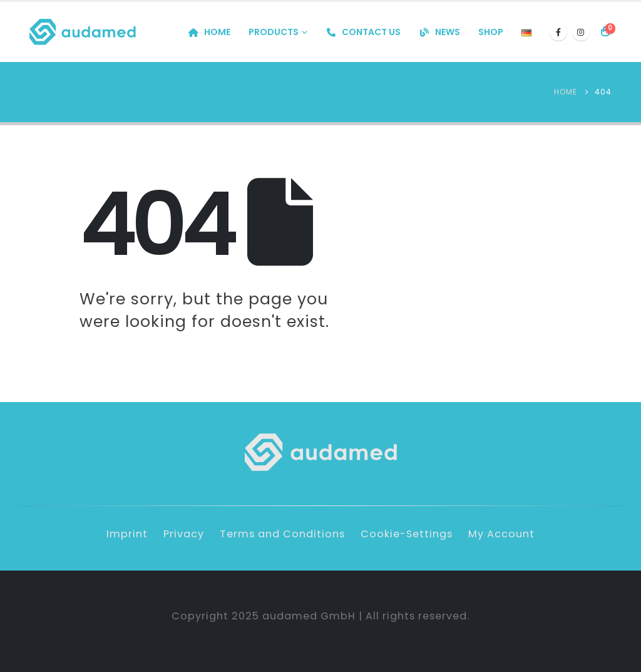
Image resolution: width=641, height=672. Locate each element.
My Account (501, 534)
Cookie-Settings (407, 534)
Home (209, 32)
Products (274, 32)
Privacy (184, 534)
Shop (491, 32)
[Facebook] (558, 32)
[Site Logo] (83, 32)
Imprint (127, 534)
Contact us (363, 32)
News (439, 32)
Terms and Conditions (282, 534)
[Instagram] (581, 32)
